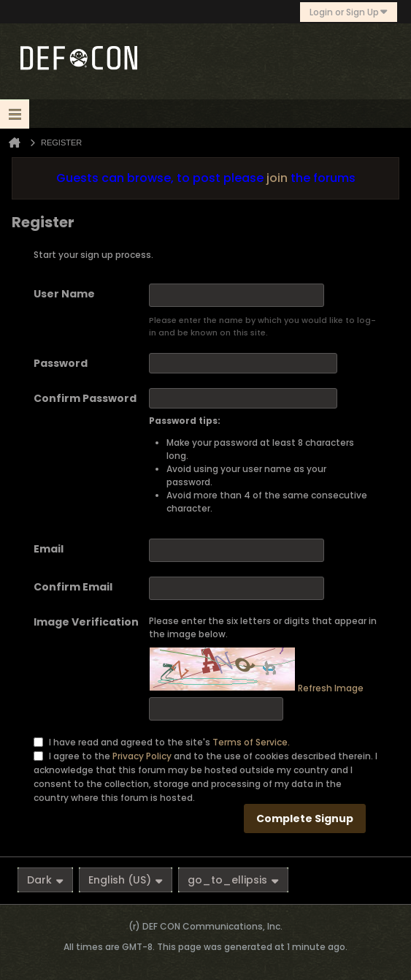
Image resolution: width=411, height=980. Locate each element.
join (277, 178)
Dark (45, 880)
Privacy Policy (142, 756)
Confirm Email (73, 587)
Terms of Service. (251, 742)
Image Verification (86, 622)
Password (61, 363)
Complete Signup (305, 818)
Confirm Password (85, 398)
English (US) (126, 880)
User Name (64, 294)
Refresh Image (331, 688)
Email (49, 549)
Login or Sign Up (349, 12)
